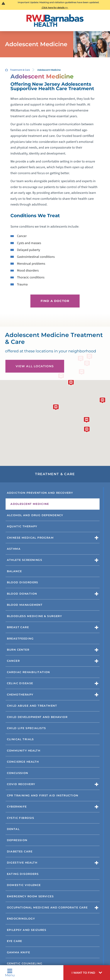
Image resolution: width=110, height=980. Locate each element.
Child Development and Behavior (37, 717)
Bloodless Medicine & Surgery (34, 616)
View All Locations (35, 366)
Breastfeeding (20, 639)
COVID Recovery (21, 784)
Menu (10, 973)
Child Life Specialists (26, 728)
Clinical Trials (20, 739)
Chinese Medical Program (30, 538)
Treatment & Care (20, 70)
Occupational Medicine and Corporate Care (47, 907)
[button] (87, 973)
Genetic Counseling (25, 963)
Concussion (18, 773)
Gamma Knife (19, 952)
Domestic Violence (24, 885)
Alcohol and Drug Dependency (35, 515)
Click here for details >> (55, 8)
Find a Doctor (55, 301)
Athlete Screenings (25, 560)
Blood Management (25, 605)
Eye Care (15, 941)
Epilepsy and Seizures (27, 930)
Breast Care (18, 627)
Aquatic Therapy (22, 526)
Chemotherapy (20, 695)
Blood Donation (22, 594)
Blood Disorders (23, 582)
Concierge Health (23, 762)
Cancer (13, 661)
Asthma (14, 549)
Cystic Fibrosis (21, 818)
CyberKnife (17, 807)
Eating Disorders (23, 874)
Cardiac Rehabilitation (28, 672)
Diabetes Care (20, 851)
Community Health (24, 751)
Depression (17, 840)
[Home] (55, 20)
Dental (13, 829)
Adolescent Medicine (30, 504)
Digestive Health (22, 863)
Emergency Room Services (30, 896)
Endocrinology (21, 919)
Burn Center (18, 650)
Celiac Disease (20, 683)
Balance (14, 571)
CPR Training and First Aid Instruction (43, 795)
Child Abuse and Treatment (32, 706)
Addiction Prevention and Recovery (40, 493)
